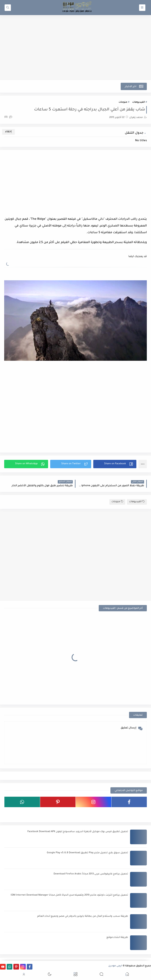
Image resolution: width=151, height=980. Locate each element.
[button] (115, 464)
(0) (8, 117)
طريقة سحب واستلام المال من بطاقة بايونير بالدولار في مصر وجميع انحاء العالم (83, 916)
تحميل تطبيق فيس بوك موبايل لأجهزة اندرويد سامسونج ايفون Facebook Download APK (78, 832)
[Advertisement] (75, 48)
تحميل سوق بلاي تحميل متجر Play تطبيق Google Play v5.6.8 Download (87, 853)
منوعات (123, 102)
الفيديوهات (138, 102)
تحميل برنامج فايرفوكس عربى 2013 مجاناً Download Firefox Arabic (91, 874)
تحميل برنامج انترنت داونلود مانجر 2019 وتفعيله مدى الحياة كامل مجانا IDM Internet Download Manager (69, 895)
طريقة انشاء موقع (117, 938)
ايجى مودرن (115, 966)
